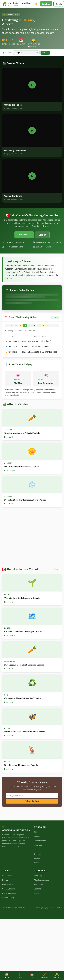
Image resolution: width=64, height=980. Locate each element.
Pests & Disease (9, 893)
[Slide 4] (35, 47)
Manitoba (38, 845)
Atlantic (37, 858)
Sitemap (38, 889)
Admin (37, 893)
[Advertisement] (27, 538)
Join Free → (24, 235)
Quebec (37, 854)
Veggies (45, 975)
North (36, 863)
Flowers (6, 880)
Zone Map (38, 876)
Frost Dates (39, 885)
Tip (32, 975)
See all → (58, 569)
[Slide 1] (29, 47)
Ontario (37, 850)
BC (35, 832)
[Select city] (26, 53)
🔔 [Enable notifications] (36, 4)
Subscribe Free (32, 801)
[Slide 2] (31, 47)
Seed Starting (8, 898)
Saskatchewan (40, 841)
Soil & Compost (9, 889)
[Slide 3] (33, 47)
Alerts (57, 975)
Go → (45, 53)
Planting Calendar (42, 880)
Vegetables (7, 876)
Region (19, 975)
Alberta (37, 836)
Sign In (59, 4)
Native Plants (8, 885)
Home (7, 975)
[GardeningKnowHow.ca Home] (17, 4)
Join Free (46, 4)
